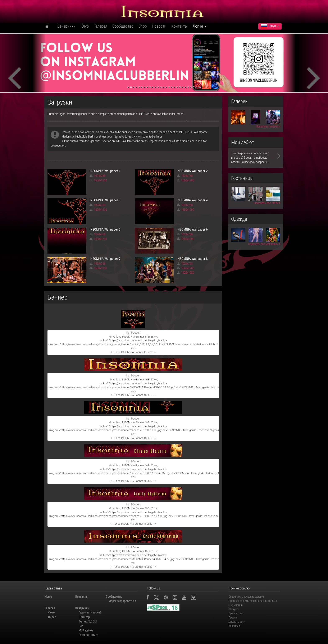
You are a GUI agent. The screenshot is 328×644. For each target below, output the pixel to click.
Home (48, 597)
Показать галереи (268, 126)
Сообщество (123, 26)
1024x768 (97, 176)
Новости (159, 26)
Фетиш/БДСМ (88, 621)
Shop (143, 26)
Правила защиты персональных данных (253, 601)
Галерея (101, 26)
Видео (52, 617)
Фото (51, 612)
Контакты (179, 26)
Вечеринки (66, 26)
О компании (236, 605)
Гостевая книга (88, 635)
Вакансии (234, 626)
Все (81, 626)
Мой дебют (86, 630)
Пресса (233, 617)
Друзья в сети (237, 622)
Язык (270, 26)
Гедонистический (90, 612)
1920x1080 (185, 273)
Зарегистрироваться (123, 601)
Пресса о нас (236, 613)
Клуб (85, 26)
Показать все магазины (264, 244)
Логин (199, 26)
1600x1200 (98, 180)
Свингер (84, 617)
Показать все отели (267, 203)
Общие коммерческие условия (247, 597)
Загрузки (234, 609)
